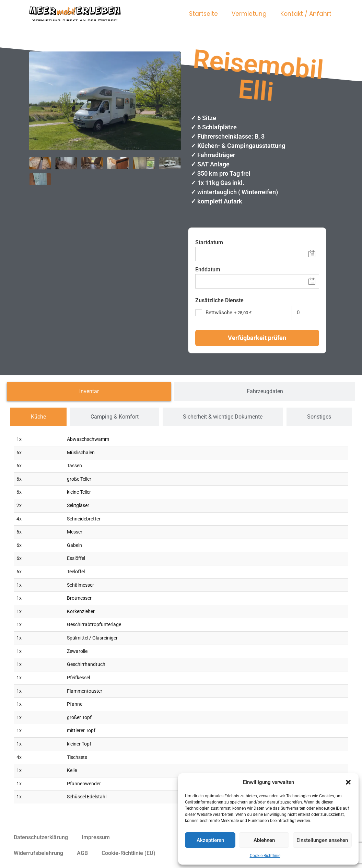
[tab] (89, 391)
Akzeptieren (210, 840)
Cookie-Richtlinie (265, 856)
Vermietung (249, 14)
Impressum (96, 837)
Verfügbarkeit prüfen (257, 338)
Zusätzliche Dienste (219, 301)
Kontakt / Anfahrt (306, 14)
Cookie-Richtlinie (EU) (129, 853)
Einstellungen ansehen (322, 840)
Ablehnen (264, 840)
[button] (348, 782)
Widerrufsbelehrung (38, 853)
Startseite (203, 14)
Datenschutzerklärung (41, 837)
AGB (82, 853)
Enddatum (208, 270)
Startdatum (209, 243)
